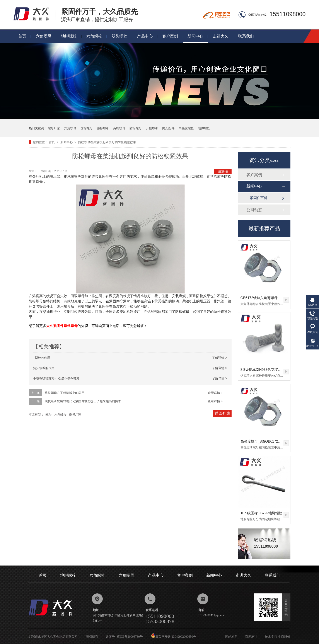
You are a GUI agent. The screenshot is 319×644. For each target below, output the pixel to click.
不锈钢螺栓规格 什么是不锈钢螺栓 (56, 378)
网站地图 (231, 637)
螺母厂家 (54, 128)
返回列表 (223, 172)
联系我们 (246, 36)
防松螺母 (136, 128)
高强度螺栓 (186, 128)
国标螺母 (87, 128)
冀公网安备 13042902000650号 (174, 637)
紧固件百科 (259, 198)
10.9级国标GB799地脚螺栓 (262, 513)
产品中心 (145, 36)
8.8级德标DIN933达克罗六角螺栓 (266, 370)
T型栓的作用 (42, 358)
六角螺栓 (94, 36)
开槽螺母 (152, 128)
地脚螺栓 (69, 36)
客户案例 (170, 36)
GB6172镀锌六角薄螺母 (259, 298)
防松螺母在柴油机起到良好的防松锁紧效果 (107, 142)
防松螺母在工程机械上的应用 (65, 393)
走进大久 (221, 36)
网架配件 (168, 128)
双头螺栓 (119, 36)
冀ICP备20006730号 (130, 637)
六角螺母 (44, 36)
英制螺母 (119, 128)
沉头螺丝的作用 (44, 368)
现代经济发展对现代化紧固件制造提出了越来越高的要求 (83, 401)
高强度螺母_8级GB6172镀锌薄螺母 (268, 441)
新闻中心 (195, 36)
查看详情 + (215, 393)
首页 (22, 36)
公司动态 (254, 210)
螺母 (49, 414)
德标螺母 (103, 128)
